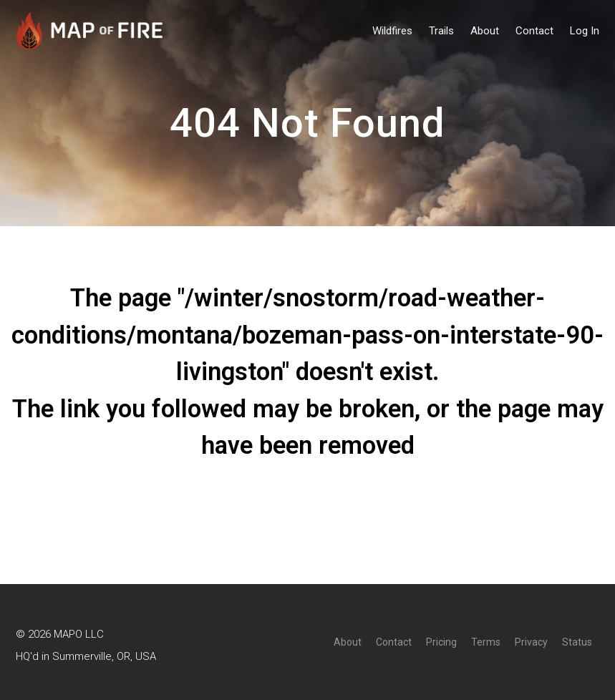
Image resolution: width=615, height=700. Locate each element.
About (485, 31)
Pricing (441, 642)
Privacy (531, 642)
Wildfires (392, 31)
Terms (486, 642)
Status (577, 642)
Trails (441, 31)
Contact (534, 31)
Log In (585, 31)
